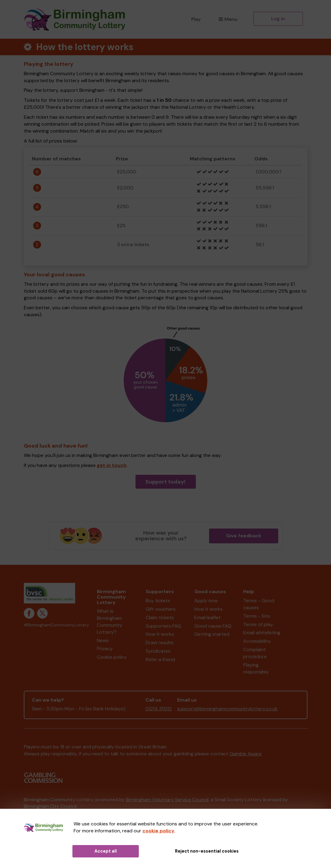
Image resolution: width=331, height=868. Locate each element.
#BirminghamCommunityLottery (56, 625)
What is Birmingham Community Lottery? (110, 622)
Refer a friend (160, 659)
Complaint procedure (255, 653)
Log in (278, 19)
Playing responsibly (256, 668)
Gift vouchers (161, 609)
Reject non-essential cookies (207, 851)
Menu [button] (228, 19)
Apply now (206, 601)
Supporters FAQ (163, 626)
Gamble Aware (246, 754)
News (103, 640)
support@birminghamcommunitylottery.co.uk (227, 709)
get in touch (112, 465)
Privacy (105, 649)
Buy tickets (158, 601)
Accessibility (257, 641)
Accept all (106, 851)
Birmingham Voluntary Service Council (167, 800)
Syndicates (158, 651)
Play (196, 19)
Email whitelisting (262, 633)
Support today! (165, 482)
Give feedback (244, 536)
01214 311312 (159, 709)
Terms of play (258, 624)
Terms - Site (257, 616)
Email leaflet (207, 617)
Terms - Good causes (259, 604)
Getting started (212, 634)
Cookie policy (112, 657)
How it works (160, 634)
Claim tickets (160, 617)
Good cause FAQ (213, 626)
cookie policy (158, 831)
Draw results (160, 643)
